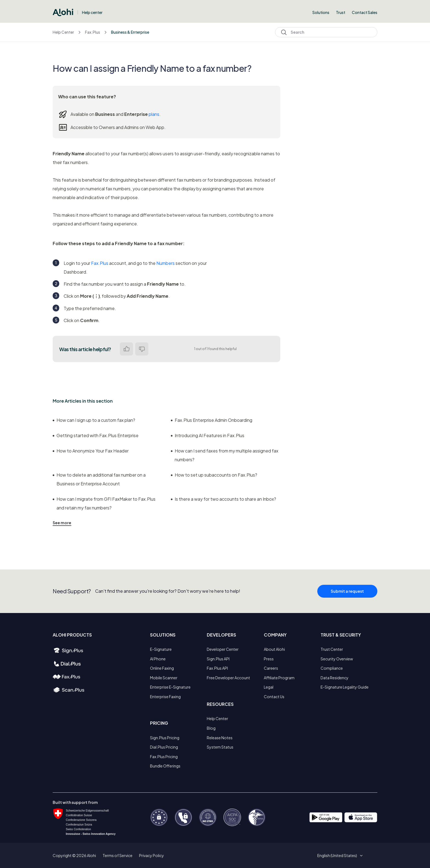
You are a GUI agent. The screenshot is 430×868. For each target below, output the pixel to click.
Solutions (321, 12)
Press (269, 659)
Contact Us (274, 697)
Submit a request (347, 594)
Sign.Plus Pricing (165, 738)
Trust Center (332, 649)
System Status (220, 747)
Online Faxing (162, 668)
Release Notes (220, 738)
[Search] (326, 32)
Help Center (63, 32)
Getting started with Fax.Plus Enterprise (96, 435)
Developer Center (223, 649)
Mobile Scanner (164, 678)
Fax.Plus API (217, 668)
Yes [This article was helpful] (126, 349)
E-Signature (161, 649)
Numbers (166, 263)
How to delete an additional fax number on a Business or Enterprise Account (99, 479)
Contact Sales (365, 12)
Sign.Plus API (218, 659)
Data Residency (335, 678)
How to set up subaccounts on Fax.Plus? (214, 475)
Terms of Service (118, 855)
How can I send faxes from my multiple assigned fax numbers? (225, 455)
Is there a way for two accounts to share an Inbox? (224, 499)
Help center (92, 12)
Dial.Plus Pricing (164, 747)
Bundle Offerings (165, 766)
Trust (341, 12)
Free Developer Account (228, 678)
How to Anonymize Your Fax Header (91, 451)
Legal (269, 687)
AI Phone (158, 659)
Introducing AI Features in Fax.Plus (208, 435)
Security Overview (337, 659)
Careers (271, 668)
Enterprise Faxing (165, 697)
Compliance (332, 668)
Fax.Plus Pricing (164, 757)
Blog (211, 728)
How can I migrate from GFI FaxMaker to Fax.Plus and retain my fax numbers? (104, 503)
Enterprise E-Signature (170, 687)
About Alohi (274, 649)
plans (154, 114)
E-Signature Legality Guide (345, 687)
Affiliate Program (279, 678)
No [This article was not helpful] (142, 349)
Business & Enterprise (130, 32)
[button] (339, 855)
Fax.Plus (93, 32)
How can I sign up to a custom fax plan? (94, 420)
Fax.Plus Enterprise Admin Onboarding (212, 420)
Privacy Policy (152, 855)
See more (62, 523)
